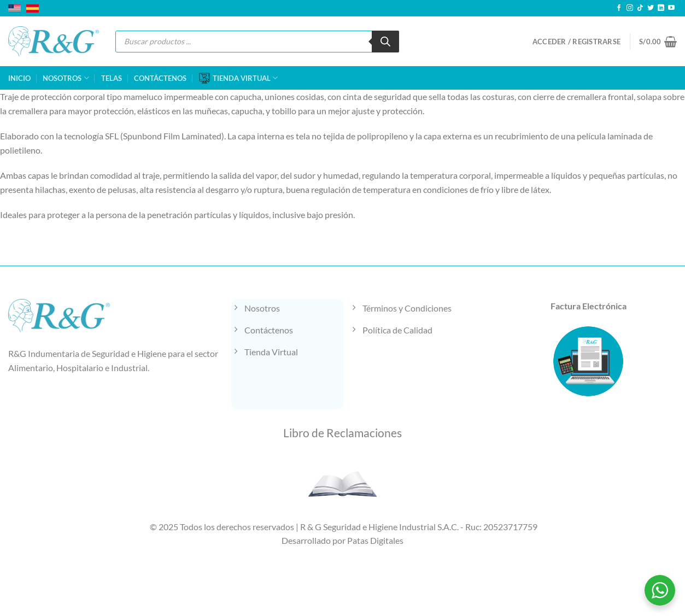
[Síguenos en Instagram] (630, 8)
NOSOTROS (66, 78)
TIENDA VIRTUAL (238, 78)
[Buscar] (385, 42)
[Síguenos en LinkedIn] (661, 8)
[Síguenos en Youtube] (671, 8)
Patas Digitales (375, 540)
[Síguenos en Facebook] (619, 8)
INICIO (19, 78)
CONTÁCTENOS (160, 78)
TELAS (112, 78)
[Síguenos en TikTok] (640, 8)
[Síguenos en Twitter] (651, 8)
